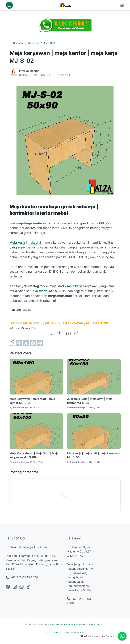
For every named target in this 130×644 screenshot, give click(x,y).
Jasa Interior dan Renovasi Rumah (65, 632)
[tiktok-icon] (28, 587)
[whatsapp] (33, 343)
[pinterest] (40, 343)
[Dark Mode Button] (122, 5)
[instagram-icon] (15, 587)
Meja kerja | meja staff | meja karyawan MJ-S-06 (94, 455)
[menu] (9, 5)
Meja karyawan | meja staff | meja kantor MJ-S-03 (32, 401)
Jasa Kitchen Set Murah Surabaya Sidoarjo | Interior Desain (70, 624)
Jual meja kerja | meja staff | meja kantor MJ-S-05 (90, 401)
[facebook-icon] (8, 587)
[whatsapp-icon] (22, 587)
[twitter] (26, 343)
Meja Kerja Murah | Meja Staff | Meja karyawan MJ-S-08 (34, 455)
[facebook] (19, 343)
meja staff (35, 242)
